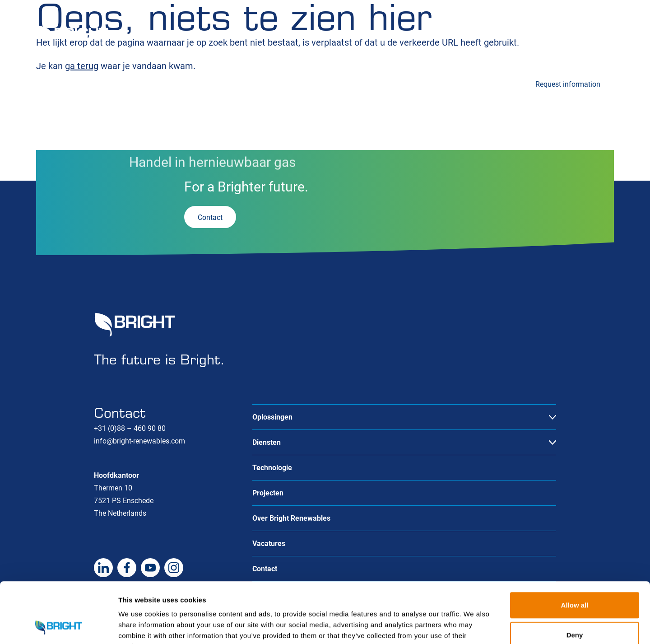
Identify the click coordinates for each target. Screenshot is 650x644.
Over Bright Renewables (291, 518)
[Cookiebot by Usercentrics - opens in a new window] (58, 626)
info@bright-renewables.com (139, 441)
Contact (601, 37)
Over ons (553, 37)
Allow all (575, 548)
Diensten (143, 83)
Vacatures (502, 37)
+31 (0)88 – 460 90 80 (130, 428)
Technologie (242, 83)
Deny (575, 578)
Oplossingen (56, 83)
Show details (474, 626)
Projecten (331, 83)
